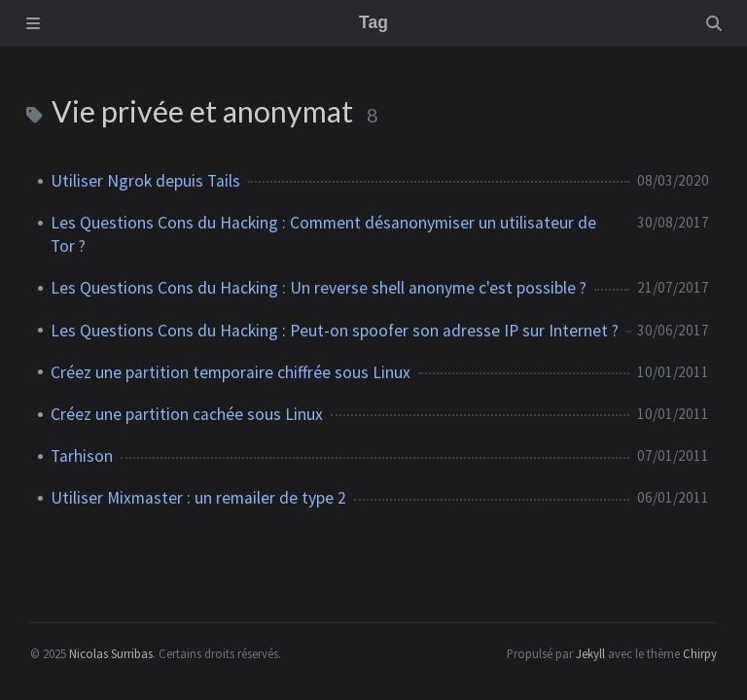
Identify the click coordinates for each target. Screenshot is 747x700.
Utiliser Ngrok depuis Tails (145, 181)
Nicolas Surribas (111, 653)
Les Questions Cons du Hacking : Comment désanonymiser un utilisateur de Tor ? (323, 234)
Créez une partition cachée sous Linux (187, 414)
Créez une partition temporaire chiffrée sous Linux (231, 372)
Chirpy (700, 653)
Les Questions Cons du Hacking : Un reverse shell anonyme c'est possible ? (319, 288)
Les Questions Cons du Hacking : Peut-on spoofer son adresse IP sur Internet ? (335, 331)
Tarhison (82, 456)
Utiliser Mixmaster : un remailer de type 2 (198, 498)
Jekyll (590, 653)
